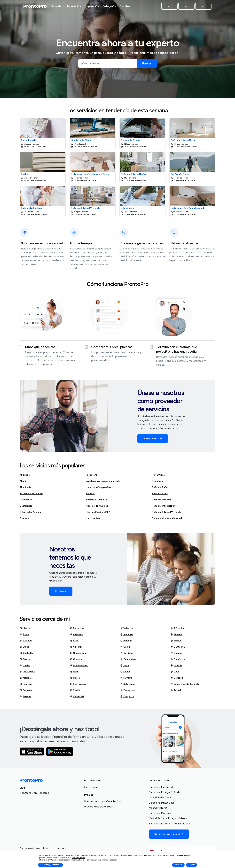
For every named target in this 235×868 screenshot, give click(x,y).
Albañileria (25, 489)
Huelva (25, 667)
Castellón (27, 654)
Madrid (25, 630)
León (74, 673)
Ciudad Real (78, 654)
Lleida (125, 673)
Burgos (25, 648)
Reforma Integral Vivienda (166, 513)
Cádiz (125, 648)
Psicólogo (157, 482)
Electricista (26, 507)
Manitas (90, 495)
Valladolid (77, 698)
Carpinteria (26, 501)
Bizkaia (176, 642)
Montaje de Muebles (97, 507)
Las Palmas (27, 673)
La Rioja (176, 667)
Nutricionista (93, 520)
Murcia (75, 679)
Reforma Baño (160, 489)
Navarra (126, 679)
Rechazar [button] (178, 865)
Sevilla (75, 692)
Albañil (23, 482)
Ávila (74, 642)
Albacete (77, 636)
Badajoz (126, 642)
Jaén (124, 667)
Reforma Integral (161, 501)
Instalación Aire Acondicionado (103, 482)
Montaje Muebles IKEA (98, 513)
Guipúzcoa (178, 661)
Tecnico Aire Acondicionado (168, 520)
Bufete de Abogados (31, 495)
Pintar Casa (158, 476)
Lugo (175, 673)
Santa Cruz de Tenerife (185, 685)
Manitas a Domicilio (96, 501)
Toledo (25, 698)
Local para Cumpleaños (98, 489)
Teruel (176, 692)
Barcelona (77, 630)
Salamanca (128, 685)
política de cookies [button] (78, 858)
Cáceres (76, 648)
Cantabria (178, 648)
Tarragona (127, 692)
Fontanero (25, 520)
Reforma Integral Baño (164, 507)
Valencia (126, 630)
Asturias (26, 642)
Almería (176, 636)
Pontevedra (78, 685)
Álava (24, 636)
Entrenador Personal (31, 513)
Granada (76, 661)
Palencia (26, 685)
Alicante (126, 636)
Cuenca (176, 654)
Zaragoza (127, 698)
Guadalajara (128, 661)
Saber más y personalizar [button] (50, 865)
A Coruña (177, 630)
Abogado (25, 476)
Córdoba (127, 654)
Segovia (26, 692)
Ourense (177, 679)
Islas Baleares (79, 667)
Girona (25, 661)
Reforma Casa (160, 495)
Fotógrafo (91, 476)
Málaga (25, 679)
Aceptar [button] (192, 865)
